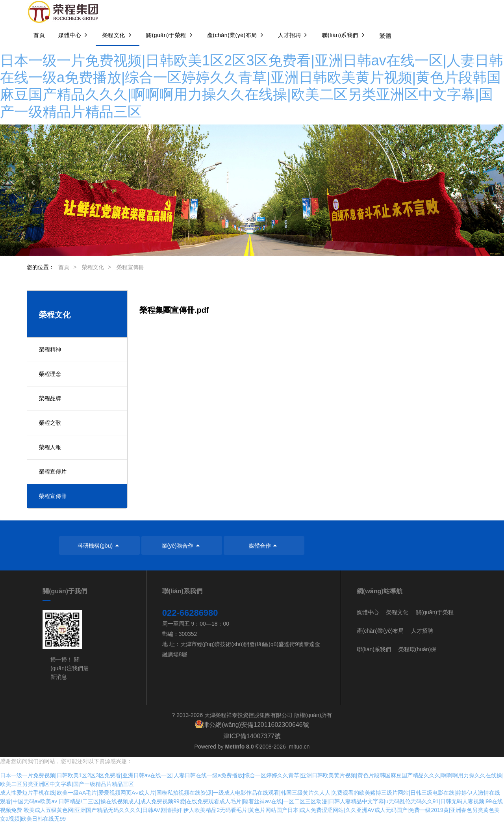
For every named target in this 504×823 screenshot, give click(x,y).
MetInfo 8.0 (239, 747)
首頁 (64, 267)
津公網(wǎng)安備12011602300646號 (256, 725)
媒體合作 (264, 546)
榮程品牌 (50, 398)
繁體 (385, 36)
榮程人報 (50, 447)
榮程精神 (50, 349)
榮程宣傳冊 (130, 267)
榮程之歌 (50, 423)
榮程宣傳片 (53, 472)
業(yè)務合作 (182, 546)
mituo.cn (299, 747)
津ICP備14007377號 (252, 736)
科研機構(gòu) (99, 546)
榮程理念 (50, 374)
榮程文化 (93, 267)
